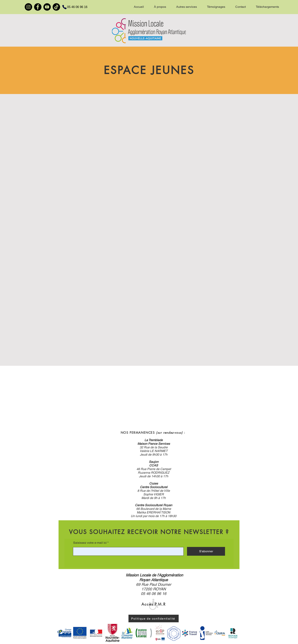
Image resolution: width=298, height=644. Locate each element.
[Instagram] (28, 7)
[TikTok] (56, 7)
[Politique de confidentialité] (154, 618)
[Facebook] (38, 7)
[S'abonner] (206, 551)
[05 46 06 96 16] (73, 7)
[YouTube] (47, 7)
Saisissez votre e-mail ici (90, 543)
